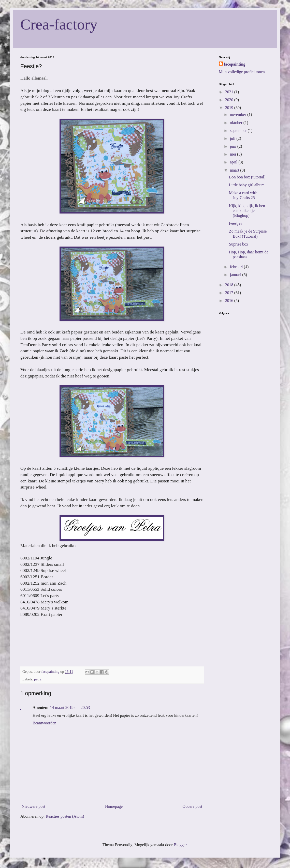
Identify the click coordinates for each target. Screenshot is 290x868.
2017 (230, 293)
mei (234, 154)
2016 (230, 301)
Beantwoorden (44, 723)
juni (234, 146)
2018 (230, 285)
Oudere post (192, 806)
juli (233, 138)
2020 (230, 100)
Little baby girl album (247, 185)
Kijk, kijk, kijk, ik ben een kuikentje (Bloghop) (247, 211)
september (239, 131)
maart (235, 170)
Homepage (114, 806)
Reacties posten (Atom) (65, 816)
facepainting (235, 64)
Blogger (180, 845)
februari (237, 267)
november (239, 115)
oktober (237, 123)
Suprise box (239, 244)
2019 (230, 108)
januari (236, 275)
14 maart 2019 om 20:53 (70, 707)
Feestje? (236, 223)
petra (38, 679)
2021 (230, 92)
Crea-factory (59, 24)
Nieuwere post (33, 806)
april (234, 162)
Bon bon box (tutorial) (247, 177)
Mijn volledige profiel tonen (242, 72)
